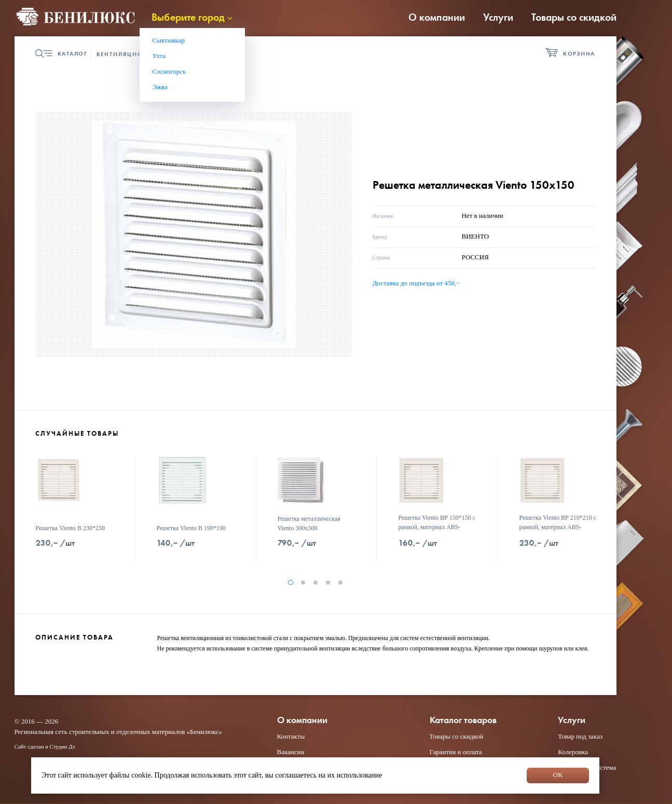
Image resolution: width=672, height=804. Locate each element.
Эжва (160, 87)
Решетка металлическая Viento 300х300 (309, 523)
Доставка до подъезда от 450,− (416, 283)
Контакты (291, 736)
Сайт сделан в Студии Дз (45, 746)
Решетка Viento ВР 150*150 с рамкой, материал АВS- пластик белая (437, 527)
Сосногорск (169, 71)
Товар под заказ (580, 736)
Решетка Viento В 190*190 (191, 528)
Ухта (159, 56)
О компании (437, 17)
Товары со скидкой (574, 17)
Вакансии (291, 752)
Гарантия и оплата (456, 752)
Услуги (498, 17)
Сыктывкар (169, 40)
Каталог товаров (463, 720)
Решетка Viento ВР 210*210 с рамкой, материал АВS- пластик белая (558, 527)
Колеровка (573, 752)
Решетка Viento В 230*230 (71, 528)
